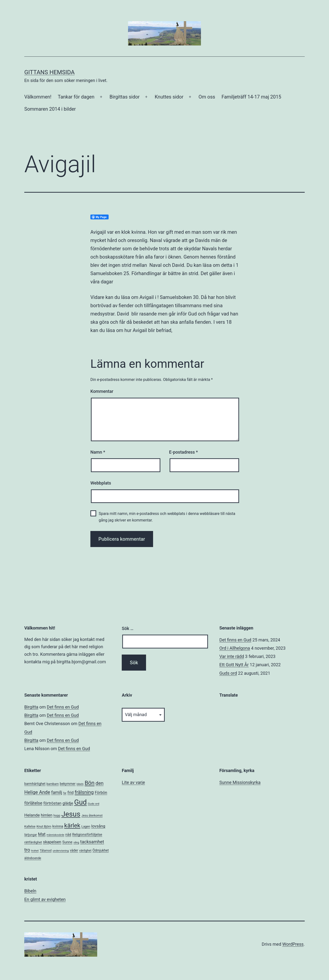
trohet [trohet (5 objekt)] (35, 851)
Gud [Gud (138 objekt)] (80, 802)
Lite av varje (133, 782)
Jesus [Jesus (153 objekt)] (71, 814)
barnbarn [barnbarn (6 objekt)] (53, 784)
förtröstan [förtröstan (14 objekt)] (52, 803)
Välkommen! (38, 97)
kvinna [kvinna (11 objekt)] (58, 826)
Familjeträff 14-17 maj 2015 (251, 97)
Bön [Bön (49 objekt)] (89, 783)
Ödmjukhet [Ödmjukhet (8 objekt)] (101, 850)
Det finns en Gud (235, 640)
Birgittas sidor (125, 97)
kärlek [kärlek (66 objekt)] (72, 825)
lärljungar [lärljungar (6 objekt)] (31, 835)
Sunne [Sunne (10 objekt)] (67, 842)
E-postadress (184, 452)
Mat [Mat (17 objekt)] (42, 834)
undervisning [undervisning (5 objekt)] (61, 851)
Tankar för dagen (76, 97)
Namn (98, 452)
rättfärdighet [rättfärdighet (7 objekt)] (33, 842)
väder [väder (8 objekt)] (74, 850)
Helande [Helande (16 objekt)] (32, 815)
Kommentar (102, 391)
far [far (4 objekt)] (65, 793)
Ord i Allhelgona (235, 648)
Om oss (207, 97)
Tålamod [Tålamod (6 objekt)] (46, 850)
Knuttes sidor (169, 97)
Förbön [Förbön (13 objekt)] (101, 793)
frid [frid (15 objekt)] (71, 792)
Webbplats (101, 483)
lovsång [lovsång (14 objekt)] (98, 826)
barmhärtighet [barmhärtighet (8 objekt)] (35, 784)
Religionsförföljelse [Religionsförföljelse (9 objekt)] (87, 835)
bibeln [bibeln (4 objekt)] (80, 784)
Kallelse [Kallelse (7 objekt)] (30, 826)
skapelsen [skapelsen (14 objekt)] (52, 842)
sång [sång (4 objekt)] (76, 842)
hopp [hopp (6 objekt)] (57, 815)
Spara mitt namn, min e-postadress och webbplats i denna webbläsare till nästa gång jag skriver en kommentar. (167, 517)
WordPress (293, 944)
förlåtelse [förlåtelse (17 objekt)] (33, 803)
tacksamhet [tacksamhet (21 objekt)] (92, 842)
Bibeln (30, 891)
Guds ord (228, 673)
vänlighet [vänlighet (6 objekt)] (85, 850)
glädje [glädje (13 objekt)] (68, 803)
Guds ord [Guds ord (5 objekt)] (93, 804)
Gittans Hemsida (49, 72)
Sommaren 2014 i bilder (50, 109)
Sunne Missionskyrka (240, 782)
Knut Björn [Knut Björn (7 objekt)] (44, 826)
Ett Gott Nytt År (234, 665)
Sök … (128, 628)
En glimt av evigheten (45, 899)
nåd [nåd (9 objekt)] (68, 835)
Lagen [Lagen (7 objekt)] (86, 826)
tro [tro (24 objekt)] (27, 850)
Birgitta (31, 707)
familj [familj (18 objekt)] (57, 792)
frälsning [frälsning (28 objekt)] (84, 792)
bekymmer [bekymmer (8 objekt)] (68, 784)
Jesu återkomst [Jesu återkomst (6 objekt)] (92, 815)
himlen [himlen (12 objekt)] (47, 815)
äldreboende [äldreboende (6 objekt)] (33, 858)
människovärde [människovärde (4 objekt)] (55, 835)
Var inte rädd (232, 656)
